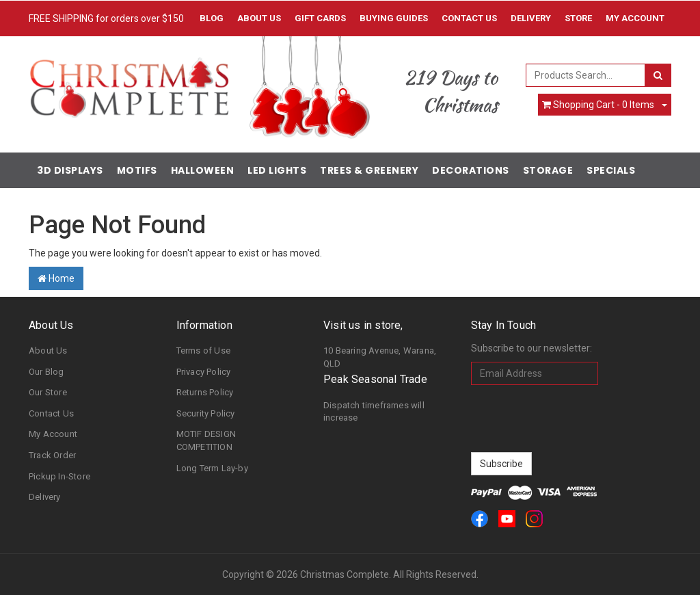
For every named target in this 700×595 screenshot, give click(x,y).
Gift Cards (320, 18)
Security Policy (206, 413)
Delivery (531, 18)
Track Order (52, 455)
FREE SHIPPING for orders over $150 (106, 18)
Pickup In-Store (59, 476)
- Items (598, 105)
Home (56, 278)
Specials (611, 170)
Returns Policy (205, 392)
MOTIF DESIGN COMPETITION (206, 440)
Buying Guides (394, 18)
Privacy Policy (204, 372)
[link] (480, 519)
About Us (259, 18)
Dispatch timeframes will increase (374, 412)
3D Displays (70, 170)
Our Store (48, 392)
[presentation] (575, 419)
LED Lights (277, 170)
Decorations (471, 170)
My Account (53, 434)
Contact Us (469, 18)
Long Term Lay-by (212, 468)
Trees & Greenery (369, 170)
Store (578, 18)
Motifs (137, 170)
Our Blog (46, 372)
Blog (212, 18)
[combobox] (585, 75)
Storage (548, 170)
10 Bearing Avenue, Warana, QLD (380, 357)
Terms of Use (203, 351)
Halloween (203, 170)
